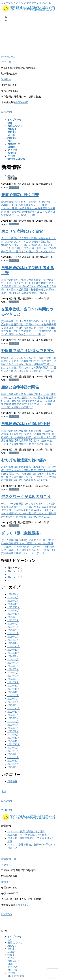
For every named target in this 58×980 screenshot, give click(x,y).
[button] (6, 57)
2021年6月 (13, 757)
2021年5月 (13, 761)
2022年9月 (13, 715)
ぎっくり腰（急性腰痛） (22, 533)
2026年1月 (13, 604)
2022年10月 (14, 712)
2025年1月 (13, 643)
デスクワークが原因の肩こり (26, 497)
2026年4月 (13, 594)
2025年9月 (13, 617)
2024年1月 (13, 682)
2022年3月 (13, 728)
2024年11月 (14, 650)
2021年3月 (13, 767)
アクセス (6, 62)
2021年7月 (13, 754)
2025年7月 (13, 624)
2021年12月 (14, 738)
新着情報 (14, 187)
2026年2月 (13, 601)
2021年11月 (14, 741)
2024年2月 (13, 679)
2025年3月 (13, 637)
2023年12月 (14, 686)
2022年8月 (13, 718)
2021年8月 (13, 751)
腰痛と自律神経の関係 (20, 387)
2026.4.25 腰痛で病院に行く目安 (26, 832)
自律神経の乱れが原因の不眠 (26, 424)
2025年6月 (13, 627)
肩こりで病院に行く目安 (22, 231)
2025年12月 (14, 607)
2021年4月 (13, 764)
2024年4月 (13, 673)
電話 (4, 792)
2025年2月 (13, 640)
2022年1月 (13, 735)
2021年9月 (13, 748)
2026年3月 (13, 598)
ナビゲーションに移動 (39, 3)
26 (15, 577)
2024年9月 (13, 656)
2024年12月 (14, 646)
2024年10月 (14, 653)
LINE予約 (6, 112)
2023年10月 (14, 692)
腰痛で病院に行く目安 (20, 195)
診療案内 (6, 79)
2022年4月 (13, 725)
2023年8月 (13, 695)
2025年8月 (13, 620)
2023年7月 (13, 699)
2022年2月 (13, 731)
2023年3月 (13, 705)
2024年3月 (13, 676)
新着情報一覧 (9, 859)
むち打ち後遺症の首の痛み (24, 460)
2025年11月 (14, 611)
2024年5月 (13, 669)
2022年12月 (14, 708)
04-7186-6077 (21, 102)
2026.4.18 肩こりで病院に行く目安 (27, 835)
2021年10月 (14, 744)
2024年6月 (13, 666)
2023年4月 (13, 702)
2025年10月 (14, 614)
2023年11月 (14, 689)
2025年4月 (13, 633)
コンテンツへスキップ (14, 3)
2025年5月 (13, 630)
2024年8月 (13, 660)
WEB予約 (6, 810)
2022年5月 (13, 722)
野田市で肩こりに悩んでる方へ (28, 351)
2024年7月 (13, 663)
